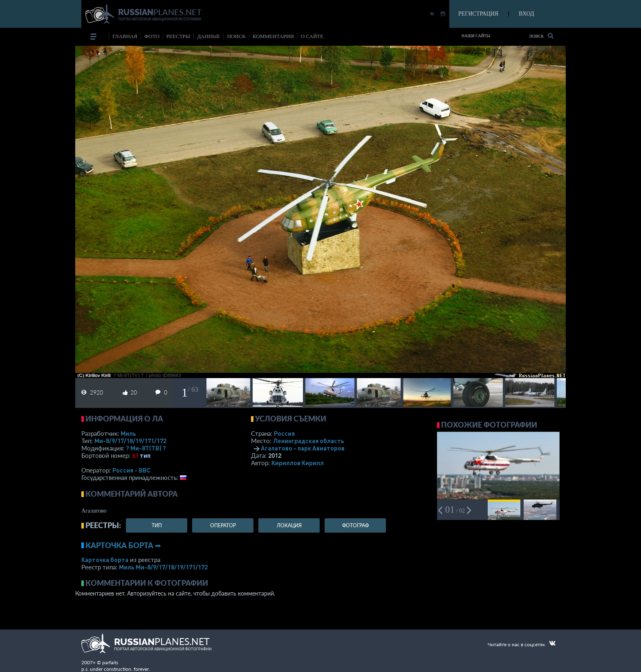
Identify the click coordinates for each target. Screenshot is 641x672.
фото (152, 36)
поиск (236, 36)
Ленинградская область (309, 441)
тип (145, 455)
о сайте (312, 36)
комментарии (273, 36)
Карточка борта (105, 560)
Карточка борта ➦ (123, 545)
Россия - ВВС (131, 470)
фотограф (355, 525)
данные (208, 36)
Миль (128, 433)
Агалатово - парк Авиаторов (303, 448)
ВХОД (526, 14)
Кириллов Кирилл (298, 463)
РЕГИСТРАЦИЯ (478, 14)
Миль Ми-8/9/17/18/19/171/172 (163, 567)
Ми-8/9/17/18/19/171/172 (130, 441)
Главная (125, 36)
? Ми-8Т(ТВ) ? (146, 448)
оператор (223, 525)
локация (289, 525)
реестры (178, 36)
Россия (284, 433)
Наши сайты (476, 36)
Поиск (541, 36)
